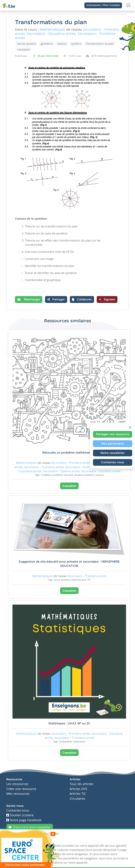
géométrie (47, 44)
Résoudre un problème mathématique (69, 453)
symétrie (76, 44)
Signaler (107, 299)
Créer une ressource (21, 789)
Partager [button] (56, 299)
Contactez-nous (113, 462)
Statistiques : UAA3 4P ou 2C (69, 724)
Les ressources (17, 784)
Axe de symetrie (27, 44)
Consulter (69, 486)
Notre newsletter (113, 453)
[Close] (130, 427)
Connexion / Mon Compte (103, 5)
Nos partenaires (113, 444)
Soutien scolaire (20, 815)
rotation (62, 44)
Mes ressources (18, 794)
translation (24, 49)
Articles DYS (78, 789)
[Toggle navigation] (128, 5)
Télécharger (29, 299)
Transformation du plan (100, 44)
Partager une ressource (113, 434)
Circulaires (77, 799)
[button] (82, 299)
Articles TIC (78, 794)
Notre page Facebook (24, 820)
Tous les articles (81, 784)
